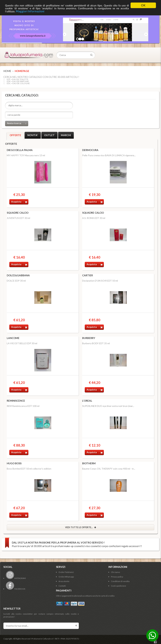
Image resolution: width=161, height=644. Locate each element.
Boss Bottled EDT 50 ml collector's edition (29, 469)
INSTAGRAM (16, 578)
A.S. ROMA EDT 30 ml (94, 218)
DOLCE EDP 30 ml (16, 281)
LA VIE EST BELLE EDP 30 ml (22, 343)
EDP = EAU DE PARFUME (18, 81)
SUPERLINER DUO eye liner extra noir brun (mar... (108, 406)
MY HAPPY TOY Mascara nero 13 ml (26, 155)
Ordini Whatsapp (66, 577)
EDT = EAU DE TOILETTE (18, 79)
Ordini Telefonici (66, 572)
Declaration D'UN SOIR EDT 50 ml (100, 281)
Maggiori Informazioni (30, 11)
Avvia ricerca (18, 123)
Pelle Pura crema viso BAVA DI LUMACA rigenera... (109, 155)
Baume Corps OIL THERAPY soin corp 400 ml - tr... (109, 469)
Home (7, 71)
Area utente (64, 581)
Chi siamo (115, 572)
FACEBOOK (16, 589)
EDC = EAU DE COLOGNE (18, 83)
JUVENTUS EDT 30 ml (18, 218)
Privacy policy (117, 577)
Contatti (62, 586)
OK (143, 5)
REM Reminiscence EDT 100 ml (23, 406)
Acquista (20, 202)
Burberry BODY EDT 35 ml (96, 343)
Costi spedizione (118, 586)
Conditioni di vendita (120, 581)
